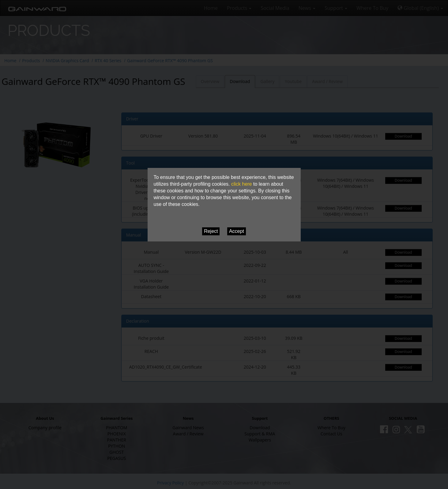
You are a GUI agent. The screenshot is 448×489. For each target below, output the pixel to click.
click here (242, 184)
